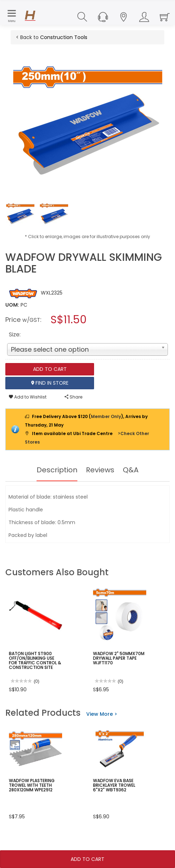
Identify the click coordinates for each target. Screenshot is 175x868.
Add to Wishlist (28, 397)
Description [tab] (57, 470)
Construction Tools (64, 37)
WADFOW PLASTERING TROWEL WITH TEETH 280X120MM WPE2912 (32, 785)
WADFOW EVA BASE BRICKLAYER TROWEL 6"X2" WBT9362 (114, 785)
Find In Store (50, 383)
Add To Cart (87, 859)
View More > (102, 714)
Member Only (106, 416)
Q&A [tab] (131, 470)
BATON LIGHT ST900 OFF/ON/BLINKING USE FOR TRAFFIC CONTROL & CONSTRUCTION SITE (35, 661)
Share (73, 397)
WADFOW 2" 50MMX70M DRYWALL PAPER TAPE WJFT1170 (119, 658)
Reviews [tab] (100, 470)
